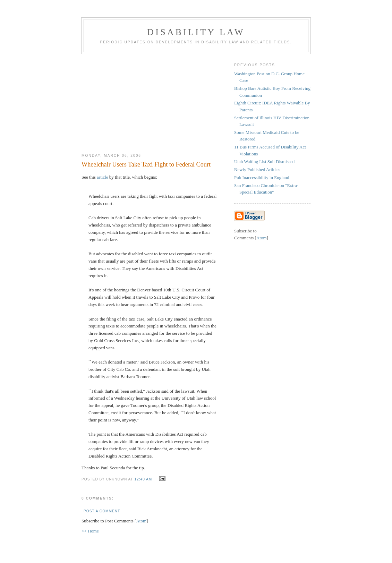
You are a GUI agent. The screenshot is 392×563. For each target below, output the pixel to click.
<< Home (90, 531)
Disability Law (196, 32)
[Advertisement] (153, 101)
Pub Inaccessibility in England (262, 177)
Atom (141, 521)
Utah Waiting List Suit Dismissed (264, 161)
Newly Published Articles (257, 169)
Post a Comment (102, 511)
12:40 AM (144, 479)
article (102, 177)
